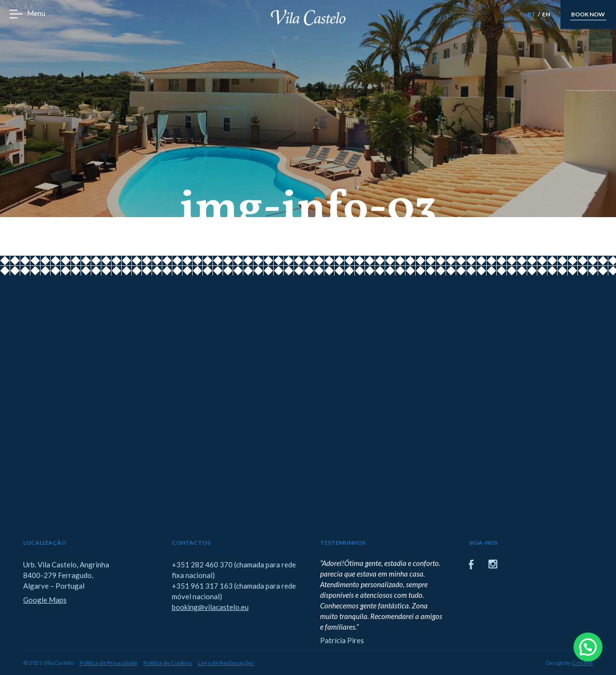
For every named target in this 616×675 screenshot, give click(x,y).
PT (532, 14)
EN (546, 14)
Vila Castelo (308, 18)
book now (588, 14)
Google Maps (45, 600)
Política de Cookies (168, 663)
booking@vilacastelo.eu (210, 607)
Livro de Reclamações (226, 663)
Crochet (582, 663)
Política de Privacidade (109, 663)
